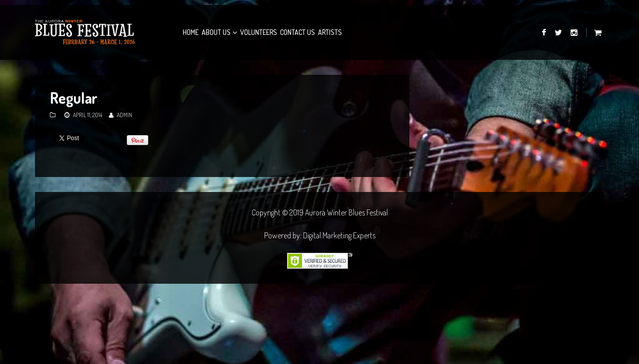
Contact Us (298, 32)
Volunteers (259, 32)
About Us (216, 32)
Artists (330, 32)
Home (191, 32)
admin (125, 115)
